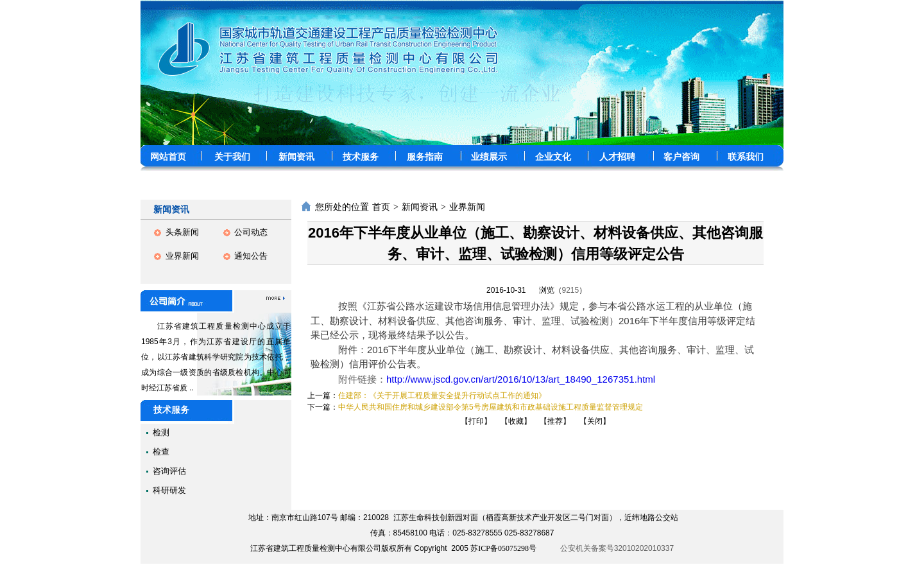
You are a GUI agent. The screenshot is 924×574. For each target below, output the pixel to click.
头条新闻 (182, 232)
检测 (161, 432)
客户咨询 (681, 157)
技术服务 (361, 157)
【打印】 (476, 421)
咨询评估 (169, 471)
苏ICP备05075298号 (503, 548)
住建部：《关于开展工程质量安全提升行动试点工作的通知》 (442, 396)
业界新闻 (182, 256)
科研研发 (169, 490)
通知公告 (251, 256)
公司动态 (251, 232)
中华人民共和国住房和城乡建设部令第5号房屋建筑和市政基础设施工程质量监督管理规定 (491, 407)
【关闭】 (595, 421)
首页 (381, 207)
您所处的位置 (342, 207)
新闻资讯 (296, 157)
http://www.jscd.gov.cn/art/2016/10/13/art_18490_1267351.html (521, 379)
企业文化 (553, 157)
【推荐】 (555, 421)
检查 (161, 452)
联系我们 (746, 157)
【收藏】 (516, 421)
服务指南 (425, 157)
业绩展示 (489, 157)
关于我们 (232, 157)
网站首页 (168, 157)
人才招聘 (617, 157)
